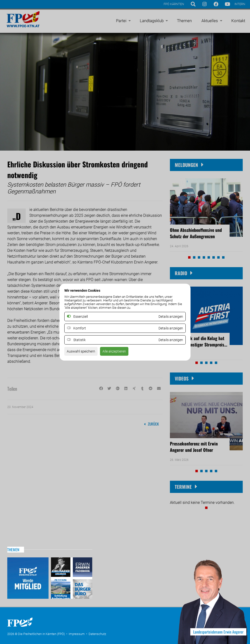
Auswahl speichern (83, 353)
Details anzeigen (169, 328)
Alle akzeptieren (120, 353)
